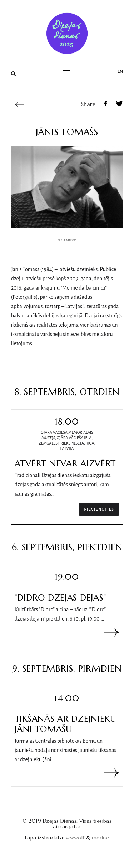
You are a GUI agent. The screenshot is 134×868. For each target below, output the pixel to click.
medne (100, 838)
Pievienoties (99, 509)
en (120, 72)
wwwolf (75, 838)
